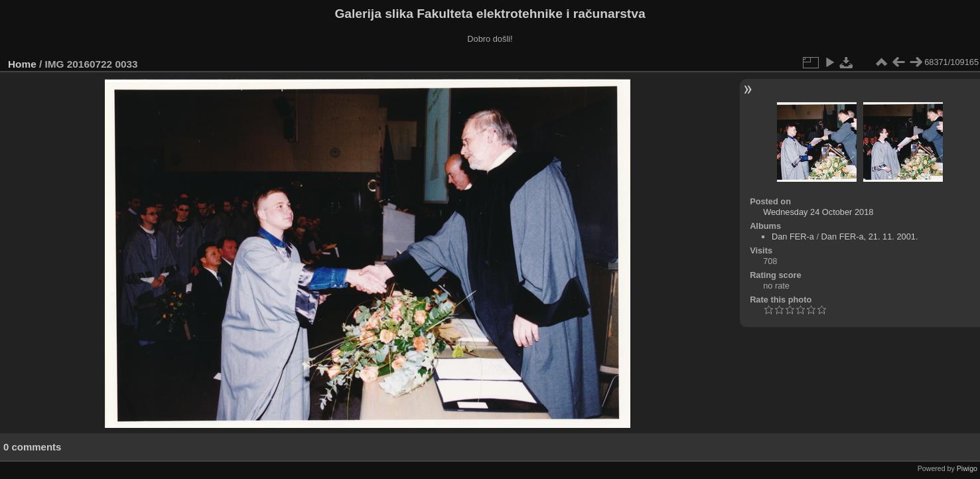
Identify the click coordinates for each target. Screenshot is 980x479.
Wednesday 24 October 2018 (818, 212)
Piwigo (967, 468)
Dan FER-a (793, 237)
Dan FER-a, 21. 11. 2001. (870, 237)
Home (22, 64)
